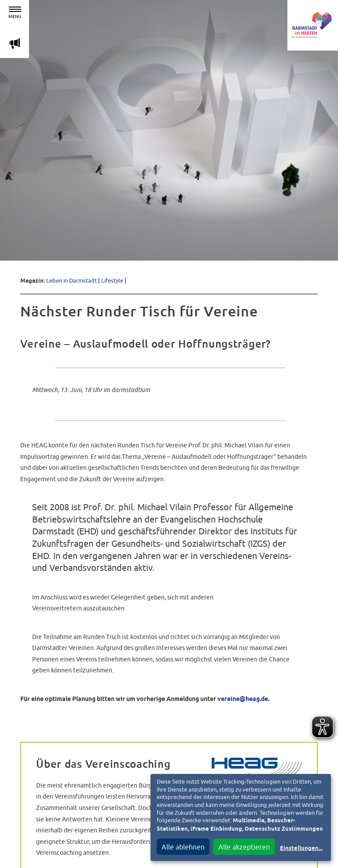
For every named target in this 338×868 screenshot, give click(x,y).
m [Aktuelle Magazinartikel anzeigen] (15, 43)
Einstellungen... (301, 848)
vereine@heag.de (243, 699)
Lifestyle (112, 281)
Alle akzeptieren (244, 847)
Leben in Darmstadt (72, 281)
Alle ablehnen (183, 847)
